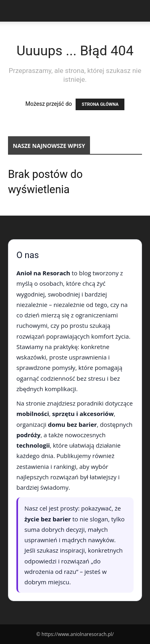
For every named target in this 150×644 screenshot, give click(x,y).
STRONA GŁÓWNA (100, 104)
